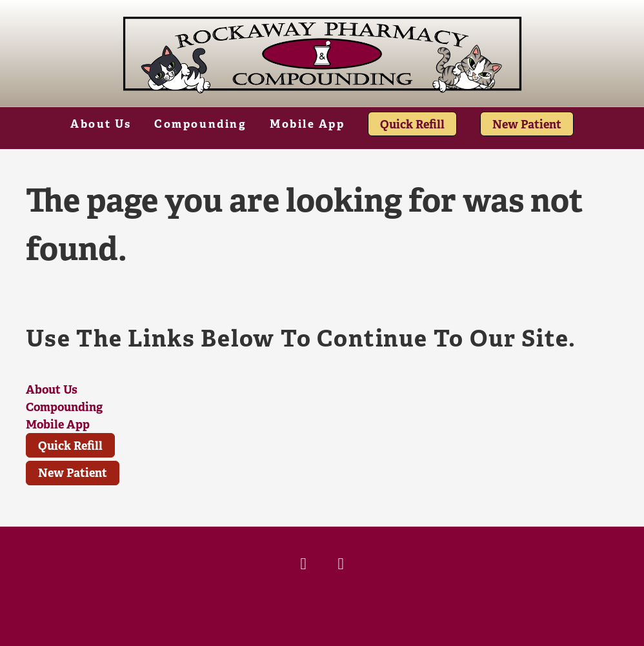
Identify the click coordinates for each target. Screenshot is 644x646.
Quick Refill (412, 124)
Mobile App (307, 124)
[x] (341, 565)
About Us (101, 124)
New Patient (527, 124)
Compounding (200, 124)
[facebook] (303, 565)
